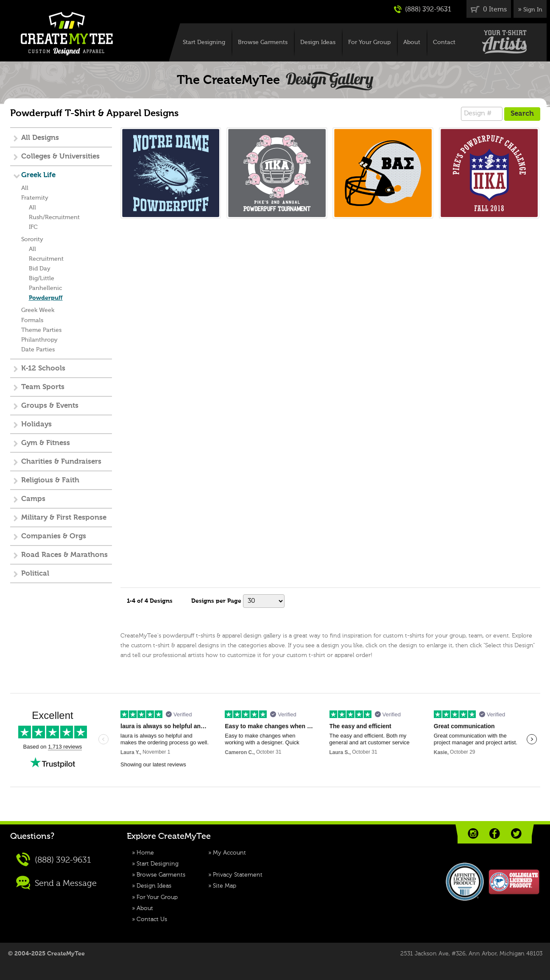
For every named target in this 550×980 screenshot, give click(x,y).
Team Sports (43, 387)
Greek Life (38, 175)
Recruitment (46, 259)
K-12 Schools (43, 369)
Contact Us (152, 919)
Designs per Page (216, 601)
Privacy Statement (238, 875)
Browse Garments (263, 42)
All (25, 188)
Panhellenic (45, 288)
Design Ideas (318, 42)
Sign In (533, 10)
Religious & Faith (50, 480)
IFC (33, 227)
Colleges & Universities (60, 157)
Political (35, 574)
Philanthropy (39, 340)
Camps (33, 499)
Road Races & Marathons (64, 555)
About (412, 42)
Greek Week (38, 310)
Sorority (32, 239)
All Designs (40, 138)
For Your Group (369, 42)
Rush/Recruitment (54, 217)
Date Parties (38, 350)
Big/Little (42, 278)
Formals (32, 320)
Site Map (225, 886)
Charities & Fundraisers (61, 462)
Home (145, 853)
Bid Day (40, 269)
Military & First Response (64, 518)
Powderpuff (46, 298)
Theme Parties (41, 330)
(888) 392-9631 (423, 9)
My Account (229, 853)
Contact (444, 42)
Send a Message (56, 883)
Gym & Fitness (46, 443)
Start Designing (204, 42)
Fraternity (35, 198)
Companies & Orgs (54, 536)
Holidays (36, 425)
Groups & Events (50, 406)
